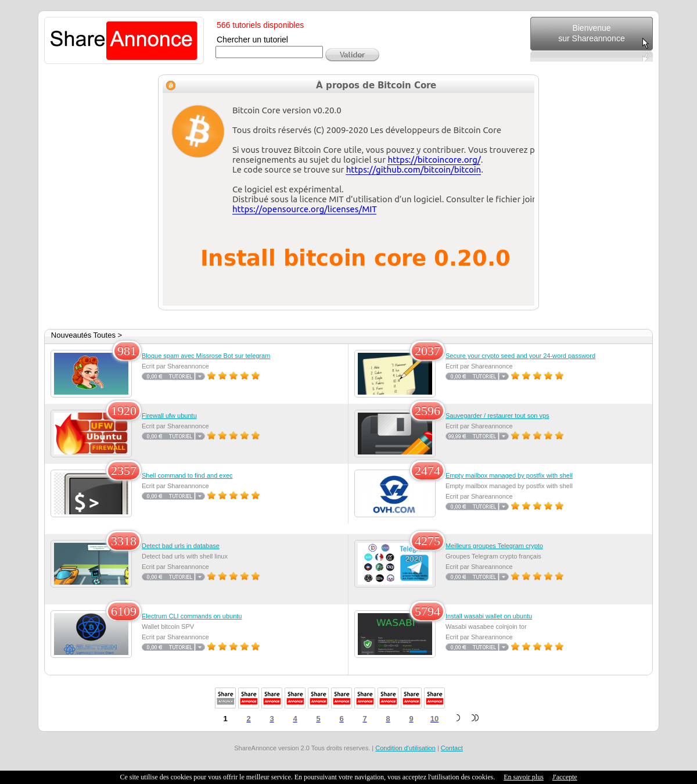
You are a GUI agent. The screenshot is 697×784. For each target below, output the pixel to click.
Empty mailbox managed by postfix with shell (509, 475)
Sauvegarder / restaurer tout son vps (497, 416)
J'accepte (565, 777)
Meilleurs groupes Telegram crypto (494, 546)
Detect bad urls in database (181, 546)
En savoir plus (524, 777)
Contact (452, 748)
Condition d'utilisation (405, 748)
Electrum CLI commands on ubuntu (192, 616)
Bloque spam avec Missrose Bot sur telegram (206, 356)
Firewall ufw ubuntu (169, 416)
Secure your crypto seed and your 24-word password (520, 356)
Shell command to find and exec (187, 475)
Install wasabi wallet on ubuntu (489, 616)
